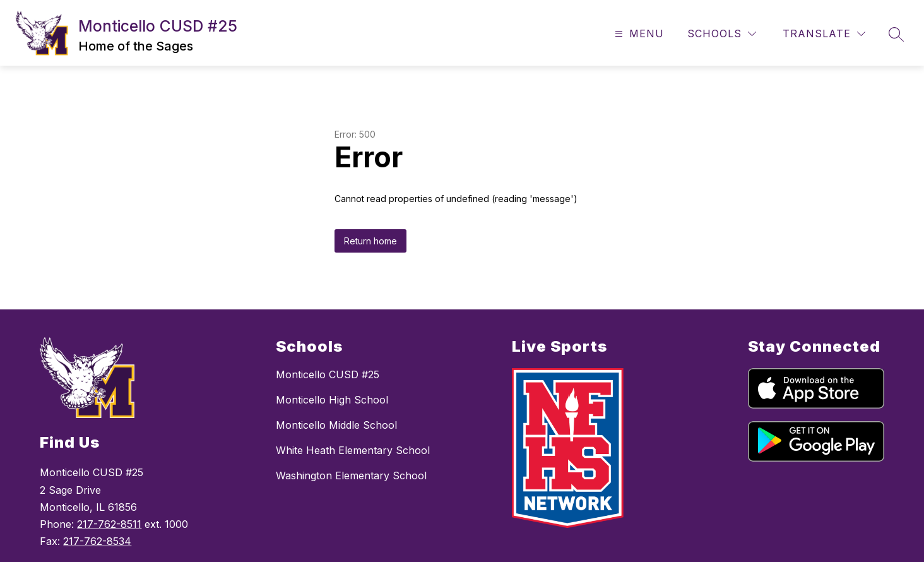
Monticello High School (332, 400)
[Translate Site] (824, 34)
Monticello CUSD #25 (328, 374)
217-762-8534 (97, 541)
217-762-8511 (109, 524)
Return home (370, 241)
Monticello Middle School (336, 425)
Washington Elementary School (351, 475)
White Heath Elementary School (353, 450)
